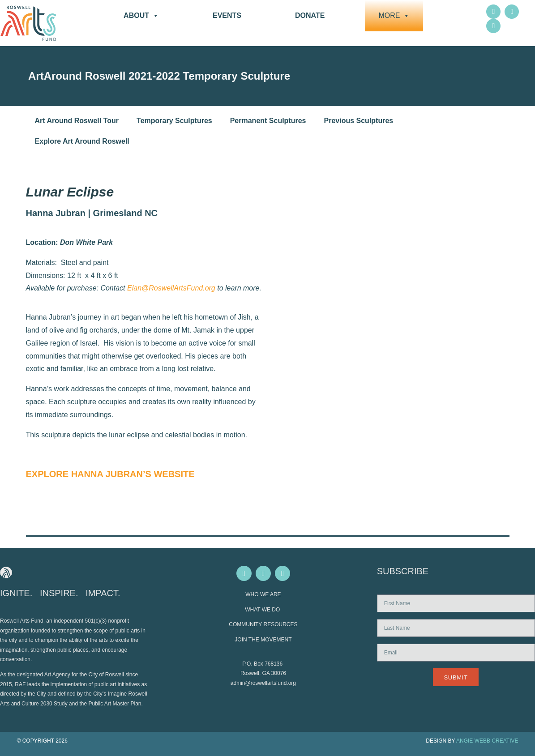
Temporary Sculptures (174, 121)
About (141, 16)
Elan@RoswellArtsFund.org (171, 288)
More (394, 16)
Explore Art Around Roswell (82, 141)
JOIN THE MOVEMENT (263, 640)
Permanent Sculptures (268, 121)
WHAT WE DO (263, 610)
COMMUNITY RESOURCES (263, 624)
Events (227, 15)
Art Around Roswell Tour (77, 121)
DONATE (310, 15)
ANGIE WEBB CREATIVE (487, 741)
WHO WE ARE (263, 594)
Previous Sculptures (359, 121)
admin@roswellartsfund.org (263, 683)
